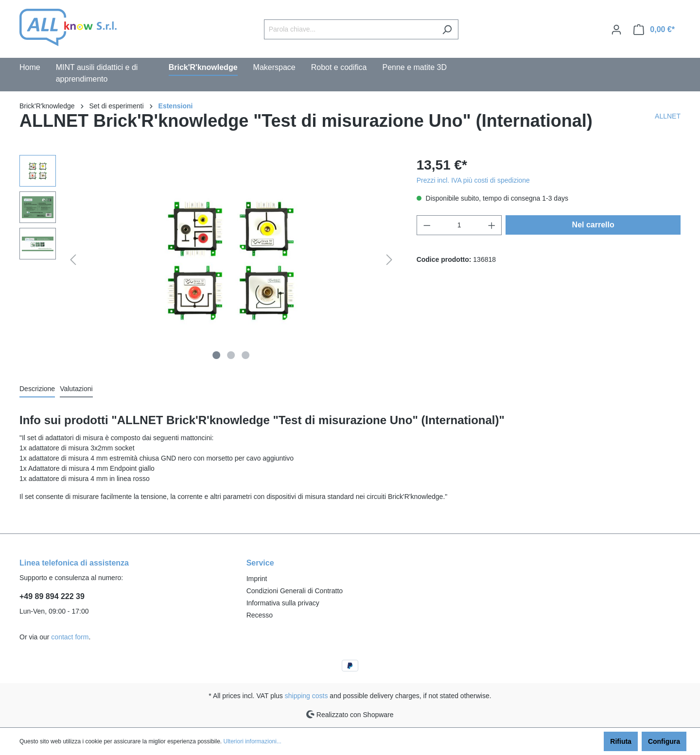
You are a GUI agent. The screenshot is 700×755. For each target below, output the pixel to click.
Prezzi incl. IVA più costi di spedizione (473, 180)
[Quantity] (459, 225)
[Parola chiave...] (350, 29)
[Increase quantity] (492, 225)
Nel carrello (593, 225)
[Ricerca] (447, 29)
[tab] (37, 389)
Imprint (257, 579)
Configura (664, 741)
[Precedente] (73, 260)
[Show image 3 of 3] (245, 355)
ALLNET (668, 116)
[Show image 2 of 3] (231, 355)
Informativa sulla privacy (283, 603)
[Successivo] (389, 260)
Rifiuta (621, 741)
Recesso (260, 615)
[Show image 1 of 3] (217, 355)
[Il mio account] (616, 30)
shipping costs (306, 696)
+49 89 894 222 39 (52, 596)
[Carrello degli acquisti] (654, 30)
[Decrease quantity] (427, 225)
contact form (70, 637)
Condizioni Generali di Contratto (295, 591)
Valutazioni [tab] (76, 389)
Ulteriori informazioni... (253, 741)
